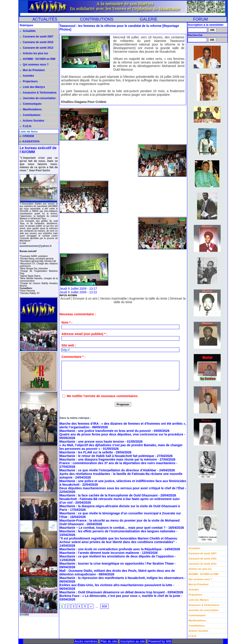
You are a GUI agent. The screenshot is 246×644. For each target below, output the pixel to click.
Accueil (65, 298)
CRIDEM (28, 136)
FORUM (200, 19)
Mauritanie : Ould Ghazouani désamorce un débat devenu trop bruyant (112, 592)
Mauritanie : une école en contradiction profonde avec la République (111, 549)
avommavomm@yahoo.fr (36, 246)
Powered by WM (160, 641)
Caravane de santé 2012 (37, 48)
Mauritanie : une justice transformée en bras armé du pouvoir (105, 431)
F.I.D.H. (26, 126)
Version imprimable (113, 298)
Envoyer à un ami (85, 298)
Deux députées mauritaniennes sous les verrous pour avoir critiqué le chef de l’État (122, 488)
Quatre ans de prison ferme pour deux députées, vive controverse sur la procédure (122, 434)
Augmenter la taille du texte (148, 298)
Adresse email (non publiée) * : (84, 334)
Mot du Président (32, 70)
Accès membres (86, 641)
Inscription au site (133, 641)
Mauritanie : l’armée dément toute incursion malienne (99, 553)
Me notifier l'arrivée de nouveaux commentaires (102, 396)
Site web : (69, 345)
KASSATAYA (31, 141)
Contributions (30, 115)
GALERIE (149, 19)
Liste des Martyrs (33, 87)
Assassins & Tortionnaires (38, 93)
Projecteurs (29, 81)
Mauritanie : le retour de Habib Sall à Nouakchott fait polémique (107, 456)
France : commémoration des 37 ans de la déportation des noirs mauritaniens (118, 463)
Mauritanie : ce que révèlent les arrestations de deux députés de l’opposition (117, 556)
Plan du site (109, 641)
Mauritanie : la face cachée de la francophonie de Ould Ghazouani (109, 495)
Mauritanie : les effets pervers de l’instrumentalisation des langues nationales (118, 531)
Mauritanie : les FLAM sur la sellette (86, 452)
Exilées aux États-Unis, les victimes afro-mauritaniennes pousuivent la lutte (116, 585)
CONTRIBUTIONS (97, 19)
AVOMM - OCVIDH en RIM (38, 59)
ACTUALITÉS (45, 19)
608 (104, 606)
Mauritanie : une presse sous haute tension (92, 442)
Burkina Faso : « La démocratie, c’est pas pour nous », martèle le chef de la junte (120, 596)
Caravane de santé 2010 (37, 42)
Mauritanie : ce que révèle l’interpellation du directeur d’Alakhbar (108, 470)
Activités (27, 76)
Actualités (28, 31)
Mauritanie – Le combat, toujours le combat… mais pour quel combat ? (113, 528)
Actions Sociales (32, 121)
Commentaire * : (73, 357)
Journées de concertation (38, 98)
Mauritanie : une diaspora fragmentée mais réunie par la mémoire (108, 459)
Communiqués (31, 104)
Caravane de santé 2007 (37, 37)
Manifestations (31, 109)
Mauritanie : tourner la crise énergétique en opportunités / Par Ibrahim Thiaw (117, 563)
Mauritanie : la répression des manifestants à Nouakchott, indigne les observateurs (122, 578)
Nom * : (67, 322)
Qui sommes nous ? (34, 65)
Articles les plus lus (34, 53)
